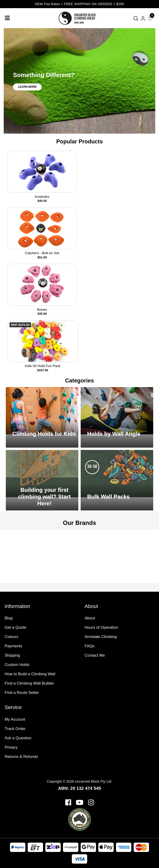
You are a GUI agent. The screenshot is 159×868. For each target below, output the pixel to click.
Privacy (11, 747)
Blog (9, 618)
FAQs (90, 646)
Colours (12, 637)
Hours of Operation (101, 627)
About (90, 618)
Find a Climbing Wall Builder (29, 683)
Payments (13, 646)
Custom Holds (17, 665)
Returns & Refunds (21, 757)
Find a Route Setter (22, 693)
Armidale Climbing (101, 637)
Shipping (12, 655)
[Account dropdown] (143, 18)
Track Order (15, 729)
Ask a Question (18, 738)
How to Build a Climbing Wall (30, 674)
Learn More (27, 87)
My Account (15, 719)
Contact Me (95, 655)
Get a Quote (15, 627)
